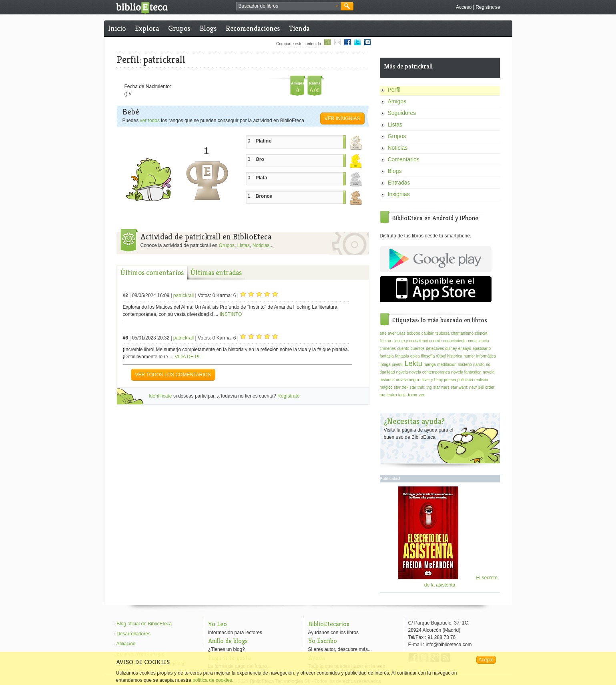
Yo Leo (218, 624)
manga (430, 365)
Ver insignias (342, 119)
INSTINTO (231, 314)
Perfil (394, 90)
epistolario (482, 349)
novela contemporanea (429, 372)
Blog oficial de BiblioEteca (144, 624)
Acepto (486, 660)
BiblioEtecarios (329, 624)
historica (455, 356)
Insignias (399, 194)
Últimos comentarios (152, 272)
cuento (403, 349)
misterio (465, 365)
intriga (385, 365)
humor (469, 356)
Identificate (161, 396)
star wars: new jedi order (473, 387)
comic (436, 341)
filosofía (428, 356)
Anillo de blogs (228, 641)
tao (383, 395)
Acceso (464, 7)
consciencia (478, 341)
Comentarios (404, 159)
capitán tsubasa (435, 333)
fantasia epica (407, 356)
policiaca (465, 380)
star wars (441, 387)
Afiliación (126, 644)
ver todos (150, 121)
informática (486, 356)
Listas (244, 245)
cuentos (418, 349)
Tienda (299, 28)
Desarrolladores (133, 634)
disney (451, 349)
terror (413, 395)
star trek (401, 387)
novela (402, 372)
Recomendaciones (253, 28)
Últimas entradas (216, 272)
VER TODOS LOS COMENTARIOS (173, 375)
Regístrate (288, 396)
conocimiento (455, 341)
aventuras (397, 333)
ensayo (465, 349)
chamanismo (462, 333)
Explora (147, 28)
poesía (450, 380)
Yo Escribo (323, 641)
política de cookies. (213, 680)
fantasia (387, 356)
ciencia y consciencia (411, 341)
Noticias (261, 245)
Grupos (179, 28)
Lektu (413, 364)
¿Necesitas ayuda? (414, 421)
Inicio (117, 28)
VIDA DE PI (187, 357)
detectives (435, 349)
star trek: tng (421, 387)
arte (383, 333)
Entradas (399, 183)
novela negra (407, 380)
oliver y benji (431, 380)
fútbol (441, 356)
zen (422, 395)
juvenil (397, 365)
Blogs (208, 28)
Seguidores (402, 113)
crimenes (388, 349)
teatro (392, 395)
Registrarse (488, 7)
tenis (402, 395)
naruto (479, 365)
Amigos (397, 101)
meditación (447, 365)
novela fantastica (467, 372)
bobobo (413, 333)
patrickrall (184, 295)
